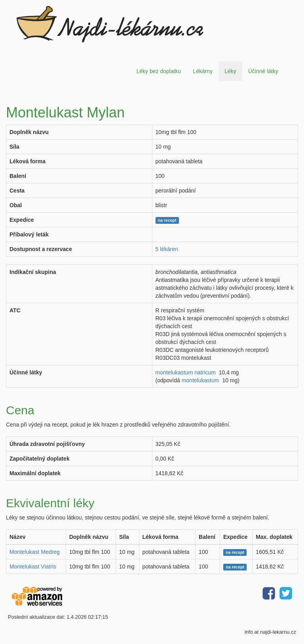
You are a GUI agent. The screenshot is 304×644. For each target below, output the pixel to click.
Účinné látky (263, 71)
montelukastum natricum (186, 372)
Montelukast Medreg (35, 552)
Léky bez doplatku (159, 71)
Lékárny (203, 71)
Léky (230, 71)
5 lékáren (167, 249)
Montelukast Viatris (33, 567)
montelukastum (200, 380)
